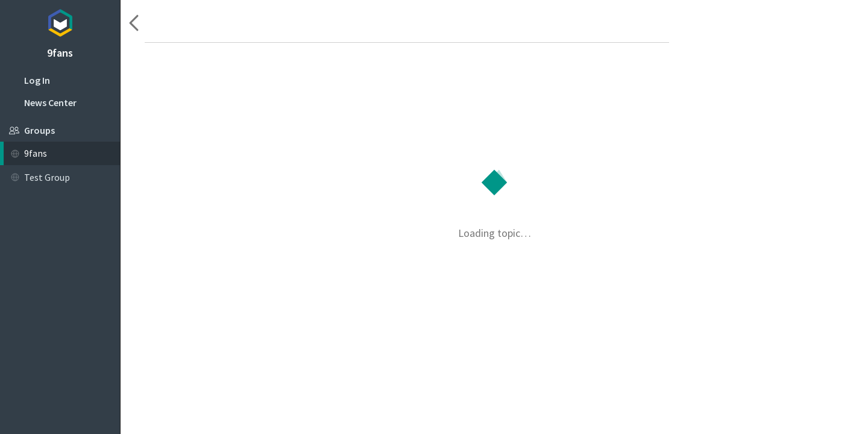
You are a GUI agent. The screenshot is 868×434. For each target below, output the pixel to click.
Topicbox (60, 21)
